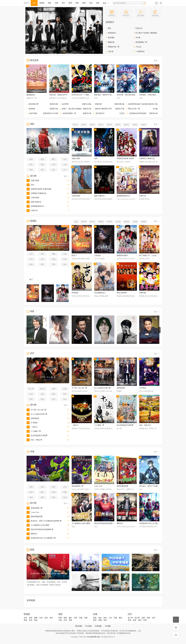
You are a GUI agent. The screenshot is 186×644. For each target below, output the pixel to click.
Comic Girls (33, 512)
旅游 (54, 394)
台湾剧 (135, 222)
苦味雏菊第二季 (141, 42)
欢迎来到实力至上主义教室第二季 (41, 538)
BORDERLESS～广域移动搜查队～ (84, 95)
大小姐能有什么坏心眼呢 (38, 525)
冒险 (42, 165)
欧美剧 (109, 222)
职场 (42, 399)
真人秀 (31, 389)
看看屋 (26, 3)
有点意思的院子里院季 (37, 436)
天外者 (138, 38)
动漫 (56, 3)
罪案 (31, 165)
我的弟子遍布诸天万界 (103, 109)
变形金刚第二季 (35, 508)
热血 (42, 487)
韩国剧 (144, 222)
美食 (42, 394)
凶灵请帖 (111, 38)
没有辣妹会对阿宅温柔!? (138, 113)
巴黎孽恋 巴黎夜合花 (36, 193)
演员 (91, 3)
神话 (42, 259)
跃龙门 (74, 255)
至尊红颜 (143, 293)
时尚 (65, 399)
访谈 (31, 394)
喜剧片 (84, 125)
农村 (31, 254)
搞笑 (54, 487)
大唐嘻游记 (140, 51)
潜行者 (111, 51)
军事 (31, 399)
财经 (65, 394)
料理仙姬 (75, 293)
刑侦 (65, 259)
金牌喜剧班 (33, 418)
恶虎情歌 (32, 109)
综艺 (63, 3)
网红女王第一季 (134, 109)
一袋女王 (32, 427)
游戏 (42, 497)
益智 (54, 497)
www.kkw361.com (93, 637)
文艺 (65, 170)
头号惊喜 (32, 423)
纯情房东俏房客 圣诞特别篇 (39, 189)
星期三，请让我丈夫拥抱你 (72, 109)
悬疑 (42, 159)
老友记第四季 (122, 293)
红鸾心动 (139, 28)
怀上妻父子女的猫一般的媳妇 (146, 33)
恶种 (109, 28)
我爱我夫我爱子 (123, 255)
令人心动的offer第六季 (37, 414)
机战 (65, 497)
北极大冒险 (33, 180)
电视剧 (42, 3)
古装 (65, 165)
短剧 (76, 222)
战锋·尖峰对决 (34, 202)
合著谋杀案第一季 (69, 113)
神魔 (65, 492)
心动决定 (98, 255)
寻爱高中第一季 (114, 47)
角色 (98, 3)
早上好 (139, 47)
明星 (77, 3)
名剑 (30, 185)
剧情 (84, 3)
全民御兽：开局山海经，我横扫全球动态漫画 (156, 95)
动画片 (144, 125)
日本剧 (118, 222)
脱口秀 (42, 389)
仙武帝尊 (65, 104)
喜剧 (42, 254)
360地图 (108, 626)
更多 (106, 3)
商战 (31, 264)
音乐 (54, 399)
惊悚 (31, 159)
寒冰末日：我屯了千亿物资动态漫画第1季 (44, 521)
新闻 (70, 3)
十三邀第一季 (34, 431)
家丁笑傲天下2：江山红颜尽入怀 (151, 255)
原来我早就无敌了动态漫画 (138, 104)
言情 (65, 159)
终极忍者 (111, 42)
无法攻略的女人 (100, 293)
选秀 (54, 389)
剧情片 (127, 125)
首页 (34, 3)
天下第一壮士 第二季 (36, 410)
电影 (50, 3)
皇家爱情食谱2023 (35, 206)
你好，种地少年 (35, 440)
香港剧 (101, 222)
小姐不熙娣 (33, 113)
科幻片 (101, 125)
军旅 (54, 264)
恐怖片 (109, 125)
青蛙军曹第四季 (35, 517)
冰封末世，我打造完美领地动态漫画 (130, 95)
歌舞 (42, 170)
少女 (65, 487)
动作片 (75, 125)
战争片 (118, 125)
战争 (42, 264)
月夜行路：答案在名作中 (58, 95)
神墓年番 (98, 104)
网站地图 (79, 626)
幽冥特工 (32, 534)
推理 (54, 492)
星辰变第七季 (34, 104)
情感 (65, 389)
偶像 (54, 254)
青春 (31, 170)
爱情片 (92, 125)
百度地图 (98, 626)
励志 (54, 170)
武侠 (31, 259)
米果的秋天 (112, 33)
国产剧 (84, 222)
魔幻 (54, 159)
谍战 (65, 264)
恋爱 (31, 492)
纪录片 (135, 125)
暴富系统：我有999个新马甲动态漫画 (108, 95)
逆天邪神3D (100, 113)
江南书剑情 (33, 198)
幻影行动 (32, 210)
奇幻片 (92, 222)
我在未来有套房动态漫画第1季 (40, 529)
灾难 (54, 165)
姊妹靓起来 (31, 95)
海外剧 (127, 222)
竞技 (31, 497)
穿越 (54, 259)
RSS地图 (88, 626)
